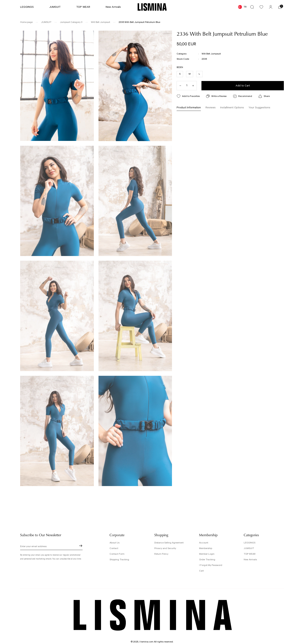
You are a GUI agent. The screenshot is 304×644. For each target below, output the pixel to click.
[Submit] (81, 546)
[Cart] (280, 7)
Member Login (207, 554)
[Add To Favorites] (188, 96)
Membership (206, 548)
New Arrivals (250, 560)
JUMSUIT (249, 548)
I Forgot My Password (211, 565)
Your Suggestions (259, 108)
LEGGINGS (250, 543)
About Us (114, 543)
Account (204, 543)
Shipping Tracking (119, 560)
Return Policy (161, 554)
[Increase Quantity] (194, 86)
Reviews (211, 108)
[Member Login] (271, 7)
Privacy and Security (165, 548)
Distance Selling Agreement (169, 543)
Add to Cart (243, 86)
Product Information (189, 108)
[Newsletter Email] (51, 547)
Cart (201, 571)
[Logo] (152, 7)
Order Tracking (207, 560)
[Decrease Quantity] (179, 86)
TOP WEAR (250, 554)
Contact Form (117, 554)
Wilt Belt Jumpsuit (211, 54)
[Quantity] (187, 86)
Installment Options (232, 108)
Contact (114, 548)
